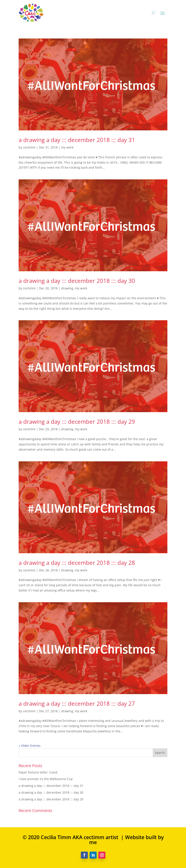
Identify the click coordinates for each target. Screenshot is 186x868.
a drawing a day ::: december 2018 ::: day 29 (77, 422)
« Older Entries (30, 746)
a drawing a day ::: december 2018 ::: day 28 (77, 563)
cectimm (29, 147)
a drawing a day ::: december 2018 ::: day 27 (77, 703)
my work (67, 147)
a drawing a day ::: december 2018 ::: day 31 (77, 140)
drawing (67, 288)
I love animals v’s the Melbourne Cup (46, 779)
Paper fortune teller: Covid (38, 772)
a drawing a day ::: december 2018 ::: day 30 (77, 281)
